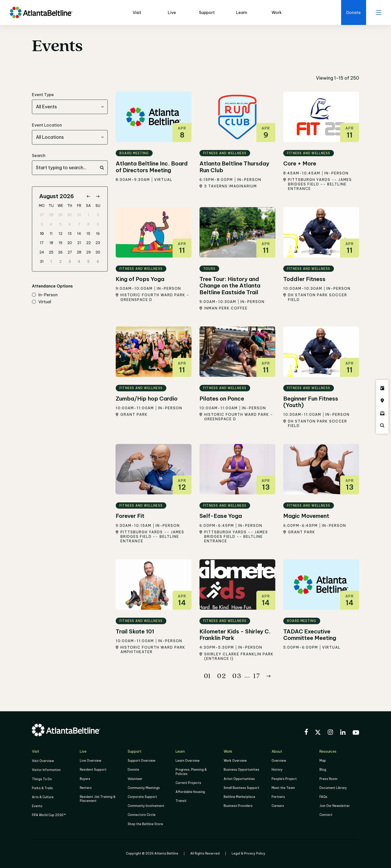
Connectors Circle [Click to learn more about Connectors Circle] (142, 815)
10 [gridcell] (42, 234)
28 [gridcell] (51, 215)
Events (37, 806)
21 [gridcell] (79, 243)
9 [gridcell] (98, 224)
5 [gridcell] (60, 224)
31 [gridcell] (79, 215)
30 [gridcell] (70, 215)
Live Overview (91, 761)
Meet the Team (283, 788)
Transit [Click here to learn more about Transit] (181, 801)
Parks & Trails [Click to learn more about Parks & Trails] (42, 788)
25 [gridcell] (51, 252)
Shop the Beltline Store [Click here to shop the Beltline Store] (145, 824)
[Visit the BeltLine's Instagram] (330, 733)
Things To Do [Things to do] (42, 779)
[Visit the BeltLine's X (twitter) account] (318, 733)
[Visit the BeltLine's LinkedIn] (343, 733)
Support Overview (142, 761)
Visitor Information (46, 770)
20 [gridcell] (70, 243)
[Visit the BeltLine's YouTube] (356, 733)
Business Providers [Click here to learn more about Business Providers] (238, 806)
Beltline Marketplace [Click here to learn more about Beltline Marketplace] (240, 797)
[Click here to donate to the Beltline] (354, 12)
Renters (86, 788)
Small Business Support (242, 788)
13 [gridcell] (70, 234)
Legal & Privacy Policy (248, 853)
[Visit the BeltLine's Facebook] (306, 732)
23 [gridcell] (98, 243)
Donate (133, 770)
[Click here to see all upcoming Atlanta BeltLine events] (382, 388)
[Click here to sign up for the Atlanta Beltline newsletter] (382, 413)
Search (39, 156)
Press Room (328, 779)
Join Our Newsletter (335, 806)
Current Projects (188, 783)
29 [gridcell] (60, 215)
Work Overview (235, 761)
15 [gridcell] (88, 234)
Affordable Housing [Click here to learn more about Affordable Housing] (190, 792)
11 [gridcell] (51, 234)
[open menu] (379, 12)
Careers (278, 806)
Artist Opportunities (239, 779)
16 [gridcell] (98, 234)
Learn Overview (188, 761)
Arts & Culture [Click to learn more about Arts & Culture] (43, 797)
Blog (323, 770)
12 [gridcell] (60, 234)
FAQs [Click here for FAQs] (323, 797)
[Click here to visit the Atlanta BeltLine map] (382, 401)
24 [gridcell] (42, 252)
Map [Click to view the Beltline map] (323, 761)
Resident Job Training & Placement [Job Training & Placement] (98, 799)
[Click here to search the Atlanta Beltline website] (382, 426)
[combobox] (70, 107)
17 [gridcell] (42, 243)
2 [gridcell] (98, 215)
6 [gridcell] (70, 224)
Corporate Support (142, 797)
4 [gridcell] (51, 224)
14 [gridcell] (79, 234)
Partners (278, 797)
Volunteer (135, 779)
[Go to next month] (98, 197)
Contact (326, 815)
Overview (279, 761)
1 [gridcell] (89, 215)
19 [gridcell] (60, 243)
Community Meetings (144, 788)
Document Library (333, 788)
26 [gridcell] (60, 252)
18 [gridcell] (51, 243)
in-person (45, 295)
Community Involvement (146, 806)
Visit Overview (43, 761)
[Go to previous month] (88, 197)
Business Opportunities (242, 770)
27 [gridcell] (42, 215)
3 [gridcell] (42, 224)
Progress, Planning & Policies (191, 772)
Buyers (85, 779)
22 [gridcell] (89, 243)
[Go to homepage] (41, 12)
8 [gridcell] (88, 224)
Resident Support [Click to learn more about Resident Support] (93, 770)
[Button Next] (269, 676)
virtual (42, 302)
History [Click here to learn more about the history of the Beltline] (277, 770)
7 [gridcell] (79, 224)
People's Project (284, 779)
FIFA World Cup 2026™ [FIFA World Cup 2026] (49, 815)
